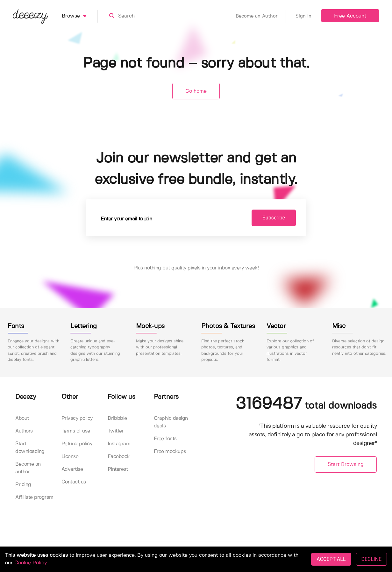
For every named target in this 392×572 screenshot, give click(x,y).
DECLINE (371, 559)
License (70, 457)
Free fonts (165, 439)
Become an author (28, 468)
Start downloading (30, 448)
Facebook (119, 457)
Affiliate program (34, 497)
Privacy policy (77, 418)
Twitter (116, 431)
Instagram (119, 444)
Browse (80, 16)
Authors (24, 431)
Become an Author (261, 16)
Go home (196, 91)
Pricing (23, 485)
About (22, 418)
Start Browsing (346, 465)
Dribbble (117, 418)
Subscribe (274, 218)
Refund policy (77, 444)
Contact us (74, 482)
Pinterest (118, 469)
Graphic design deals (171, 422)
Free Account (350, 16)
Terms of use (76, 431)
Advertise (72, 469)
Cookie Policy (30, 563)
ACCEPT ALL (331, 559)
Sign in (303, 16)
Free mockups (170, 451)
